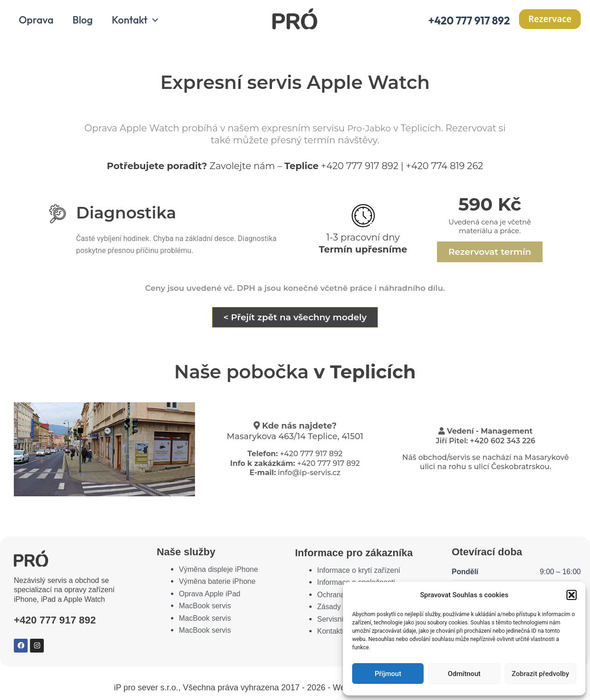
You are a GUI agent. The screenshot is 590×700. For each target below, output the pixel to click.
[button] (572, 595)
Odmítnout (464, 674)
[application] (156, 22)
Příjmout (388, 674)
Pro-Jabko (374, 130)
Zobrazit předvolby (540, 674)
